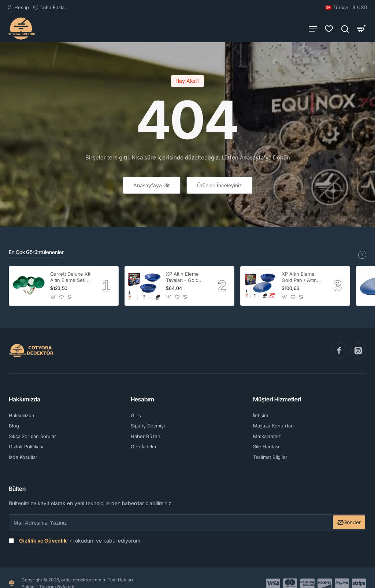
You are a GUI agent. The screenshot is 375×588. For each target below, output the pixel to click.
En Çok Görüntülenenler (36, 252)
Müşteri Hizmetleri (277, 399)
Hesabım (142, 399)
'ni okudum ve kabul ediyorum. (75, 541)
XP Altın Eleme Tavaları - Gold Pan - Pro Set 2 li (185, 277)
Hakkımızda (25, 399)
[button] (53, 297)
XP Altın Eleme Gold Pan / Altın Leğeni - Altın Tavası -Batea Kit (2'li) (300, 277)
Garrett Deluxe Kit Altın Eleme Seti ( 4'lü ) (70, 277)
